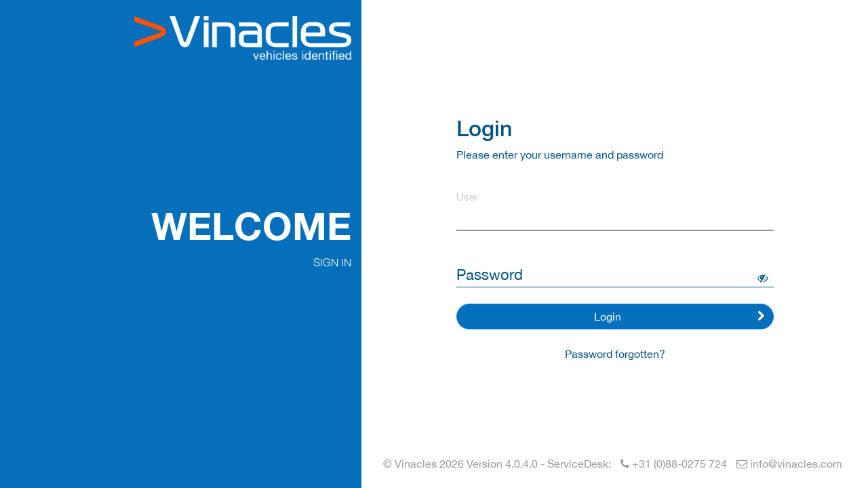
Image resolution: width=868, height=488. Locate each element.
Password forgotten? (615, 354)
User (467, 197)
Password (490, 274)
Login (679, 317)
